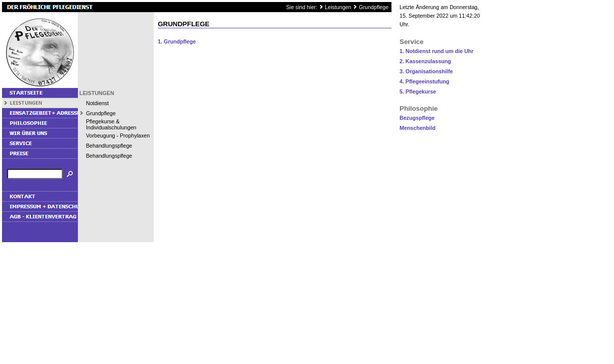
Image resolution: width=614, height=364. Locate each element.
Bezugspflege (417, 118)
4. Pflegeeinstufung (424, 81)
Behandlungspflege (109, 146)
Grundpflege (374, 7)
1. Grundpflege (177, 41)
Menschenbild (418, 128)
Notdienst (97, 103)
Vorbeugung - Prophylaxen (118, 135)
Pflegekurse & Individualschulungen (111, 124)
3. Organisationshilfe (426, 71)
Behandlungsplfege (109, 156)
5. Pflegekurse (418, 92)
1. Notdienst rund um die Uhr (436, 51)
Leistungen (338, 7)
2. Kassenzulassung (425, 61)
